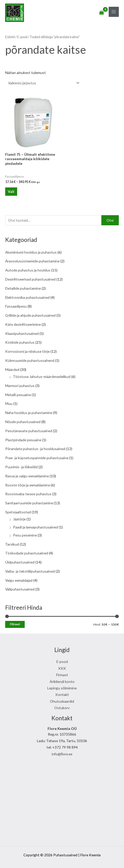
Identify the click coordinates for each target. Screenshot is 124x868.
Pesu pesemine (25, 535)
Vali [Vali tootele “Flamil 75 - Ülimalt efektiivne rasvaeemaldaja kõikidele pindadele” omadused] (11, 191)
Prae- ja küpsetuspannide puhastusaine (37, 458)
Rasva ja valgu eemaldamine (27, 476)
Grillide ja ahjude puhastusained (30, 315)
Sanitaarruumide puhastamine (29, 503)
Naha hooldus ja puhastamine (29, 413)
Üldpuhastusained (20, 562)
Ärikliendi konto (62, 681)
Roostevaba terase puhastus (28, 494)
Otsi (110, 220)
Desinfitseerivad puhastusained (30, 279)
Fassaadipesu (16, 306)
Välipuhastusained (20, 589)
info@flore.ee (62, 754)
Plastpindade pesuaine (23, 440)
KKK (62, 668)
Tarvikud (12, 544)
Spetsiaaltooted (18, 512)
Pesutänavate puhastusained (29, 431)
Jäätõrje (19, 519)
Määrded (12, 369)
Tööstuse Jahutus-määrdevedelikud (42, 377)
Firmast (62, 675)
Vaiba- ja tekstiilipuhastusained (30, 571)
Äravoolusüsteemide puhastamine (32, 261)
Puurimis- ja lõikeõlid (21, 467)
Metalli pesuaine (18, 395)
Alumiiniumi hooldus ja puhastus (31, 252)
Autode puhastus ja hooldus (28, 270)
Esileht (10, 37)
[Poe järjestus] (43, 83)
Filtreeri (15, 624)
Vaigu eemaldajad (19, 580)
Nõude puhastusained (23, 422)
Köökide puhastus (20, 342)
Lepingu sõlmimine (62, 688)
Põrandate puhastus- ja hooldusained (35, 449)
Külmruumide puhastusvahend (30, 360)
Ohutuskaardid (62, 701)
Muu (9, 404)
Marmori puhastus (20, 386)
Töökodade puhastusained (27, 553)
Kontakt (62, 694)
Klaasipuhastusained (22, 333)
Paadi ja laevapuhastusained (35, 527)
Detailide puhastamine (23, 288)
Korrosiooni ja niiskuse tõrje (27, 351)
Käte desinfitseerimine (23, 324)
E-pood (22, 37)
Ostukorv (62, 708)
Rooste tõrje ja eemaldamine (28, 485)
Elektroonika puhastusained (27, 297)
